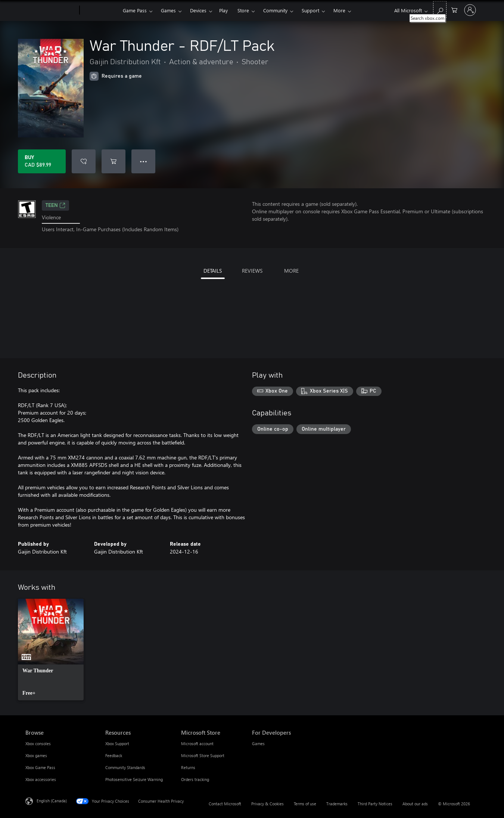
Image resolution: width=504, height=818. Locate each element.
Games (168, 10)
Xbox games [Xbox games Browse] (36, 755)
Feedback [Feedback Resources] (114, 755)
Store (243, 10)
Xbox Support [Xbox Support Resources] (117, 743)
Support (310, 10)
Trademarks (337, 804)
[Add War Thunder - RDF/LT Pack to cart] (113, 161)
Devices (198, 10)
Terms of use (305, 804)
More (339, 10)
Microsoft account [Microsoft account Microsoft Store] (197, 743)
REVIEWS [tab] (252, 271)
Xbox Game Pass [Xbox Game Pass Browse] (40, 767)
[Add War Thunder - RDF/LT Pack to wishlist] (84, 161)
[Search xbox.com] (440, 10)
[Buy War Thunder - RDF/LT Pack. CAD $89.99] (42, 161)
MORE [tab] (291, 271)
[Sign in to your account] (470, 10)
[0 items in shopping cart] (454, 10)
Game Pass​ (135, 10)
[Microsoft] (51, 10)
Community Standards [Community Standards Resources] (125, 767)
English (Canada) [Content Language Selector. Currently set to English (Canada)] (52, 800)
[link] (51, 650)
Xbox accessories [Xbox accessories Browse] (41, 779)
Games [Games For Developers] (258, 743)
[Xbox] (100, 10)
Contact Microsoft (225, 804)
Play (223, 10)
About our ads (415, 804)
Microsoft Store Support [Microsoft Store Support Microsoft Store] (203, 755)
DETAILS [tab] (213, 271)
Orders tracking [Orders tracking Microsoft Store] (195, 779)
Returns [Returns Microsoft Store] (188, 767)
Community (275, 10)
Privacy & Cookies (267, 804)
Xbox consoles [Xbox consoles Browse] (38, 743)
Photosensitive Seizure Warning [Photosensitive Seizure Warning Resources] (134, 779)
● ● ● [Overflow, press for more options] (144, 161)
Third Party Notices (375, 804)
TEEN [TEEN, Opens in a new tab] (55, 205)
